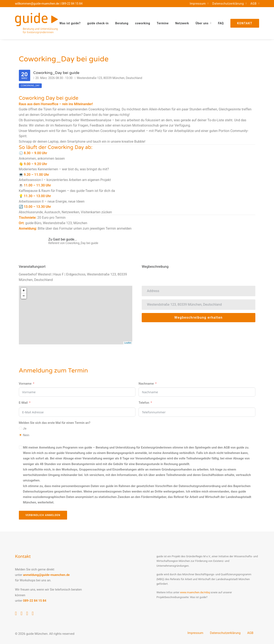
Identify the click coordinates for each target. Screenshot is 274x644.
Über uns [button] (203, 23)
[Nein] (21, 435)
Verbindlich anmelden (43, 515)
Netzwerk (182, 23)
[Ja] (21, 428)
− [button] (24, 296)
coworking (143, 23)
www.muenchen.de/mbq (195, 592)
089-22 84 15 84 (72, 4)
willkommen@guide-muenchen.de (37, 4)
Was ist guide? (70, 23)
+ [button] (24, 291)
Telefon (144, 403)
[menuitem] (199, 4)
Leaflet (128, 343)
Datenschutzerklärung (230, 4)
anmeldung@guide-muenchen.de (46, 575)
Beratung (122, 23)
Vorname (25, 384)
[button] (16, 614)
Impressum (199, 4)
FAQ (221, 23)
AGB (255, 4)
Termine (163, 23)
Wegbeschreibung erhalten (199, 317)
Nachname (146, 384)
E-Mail (23, 403)
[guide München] (36, 23)
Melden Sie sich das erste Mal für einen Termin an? (55, 423)
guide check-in (98, 23)
